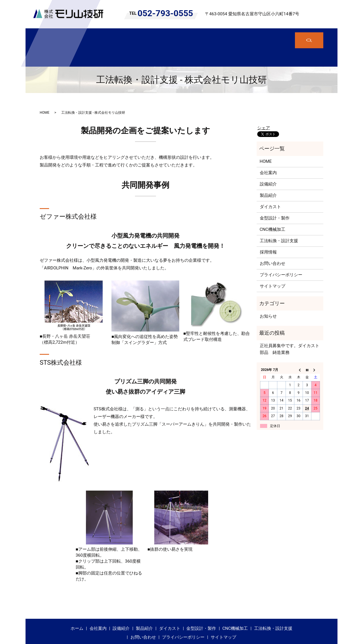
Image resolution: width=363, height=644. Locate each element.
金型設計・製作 (205, 37)
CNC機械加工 (241, 37)
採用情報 (268, 231)
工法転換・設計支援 (281, 37)
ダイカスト (171, 37)
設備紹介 (118, 37)
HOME (45, 91)
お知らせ (268, 295)
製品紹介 (143, 37)
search (323, 14)
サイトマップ (273, 265)
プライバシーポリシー (281, 254)
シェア (264, 107)
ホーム (69, 37)
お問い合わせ (273, 242)
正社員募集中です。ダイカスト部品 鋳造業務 (290, 328)
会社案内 (92, 37)
